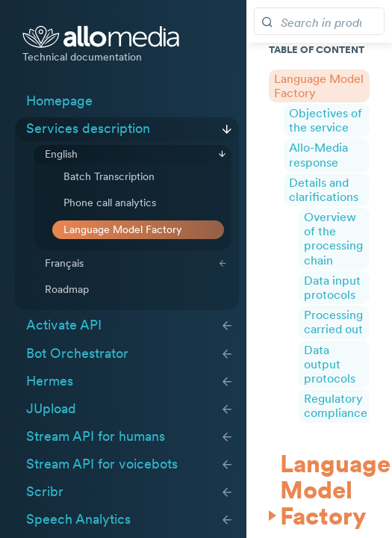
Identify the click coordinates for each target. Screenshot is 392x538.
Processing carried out (333, 322)
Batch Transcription (109, 176)
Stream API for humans (96, 436)
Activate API (64, 325)
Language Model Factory (123, 229)
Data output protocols (330, 364)
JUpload (51, 409)
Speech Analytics (78, 519)
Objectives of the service (326, 120)
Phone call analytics (110, 202)
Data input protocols (332, 287)
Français (64, 263)
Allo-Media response (318, 154)
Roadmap (67, 289)
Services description (88, 129)
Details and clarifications (324, 189)
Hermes (50, 381)
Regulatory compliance (336, 405)
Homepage (59, 101)
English (61, 154)
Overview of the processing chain (333, 238)
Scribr (45, 492)
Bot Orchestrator (77, 353)
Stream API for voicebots (102, 464)
